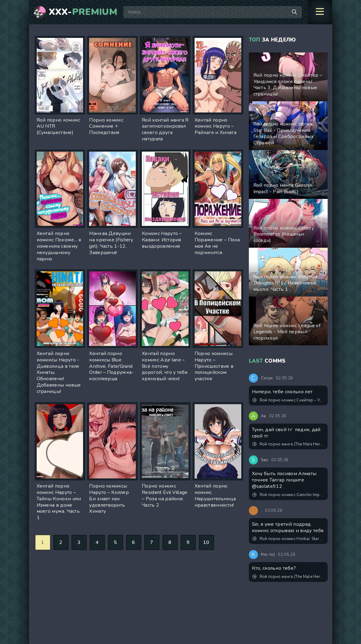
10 (206, 542)
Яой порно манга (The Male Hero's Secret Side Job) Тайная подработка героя (289, 444)
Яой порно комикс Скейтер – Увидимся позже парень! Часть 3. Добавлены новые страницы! (289, 400)
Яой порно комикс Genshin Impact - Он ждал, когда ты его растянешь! (289, 495)
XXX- (83, 12)
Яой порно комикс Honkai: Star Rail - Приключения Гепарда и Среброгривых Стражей (289, 539)
